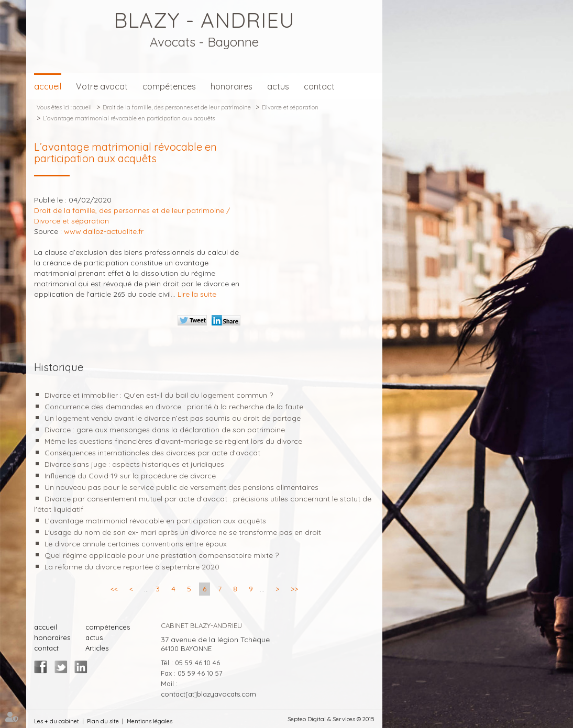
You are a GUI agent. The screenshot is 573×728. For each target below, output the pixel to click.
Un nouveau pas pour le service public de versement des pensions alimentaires (181, 487)
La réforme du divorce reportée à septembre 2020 (132, 567)
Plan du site (103, 721)
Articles (97, 648)
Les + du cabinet (57, 721)
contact (319, 86)
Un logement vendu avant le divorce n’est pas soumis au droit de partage (175, 418)
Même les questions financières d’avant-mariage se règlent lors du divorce (173, 441)
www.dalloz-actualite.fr (104, 231)
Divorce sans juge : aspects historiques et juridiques (134, 464)
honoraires (232, 86)
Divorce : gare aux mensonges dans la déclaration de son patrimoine (166, 430)
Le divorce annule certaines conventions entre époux (136, 544)
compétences (169, 86)
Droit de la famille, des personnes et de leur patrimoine (177, 107)
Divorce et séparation (290, 107)
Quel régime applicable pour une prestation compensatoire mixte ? (162, 555)
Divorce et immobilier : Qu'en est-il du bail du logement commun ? (159, 395)
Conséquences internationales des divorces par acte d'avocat (152, 453)
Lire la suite (197, 294)
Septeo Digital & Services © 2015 (331, 719)
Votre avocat (102, 86)
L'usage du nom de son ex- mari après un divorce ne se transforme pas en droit (183, 532)
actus (278, 86)
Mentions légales (150, 721)
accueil (48, 86)
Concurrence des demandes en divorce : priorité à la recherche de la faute (174, 407)
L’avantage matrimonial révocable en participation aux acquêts (129, 118)
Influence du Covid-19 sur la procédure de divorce (130, 476)
